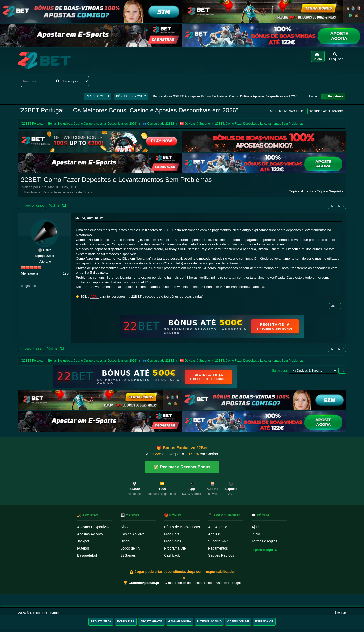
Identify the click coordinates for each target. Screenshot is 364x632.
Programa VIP (175, 548)
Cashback (172, 555)
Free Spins (173, 541)
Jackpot (83, 541)
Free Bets (172, 534)
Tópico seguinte (330, 191)
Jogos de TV (130, 548)
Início (256, 534)
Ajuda (256, 527)
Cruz (47, 250)
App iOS (215, 534)
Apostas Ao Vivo (90, 534)
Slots (124, 527)
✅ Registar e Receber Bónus (182, 467)
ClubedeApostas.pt (144, 583)
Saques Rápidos (221, 555)
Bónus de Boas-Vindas (182, 527)
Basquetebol (87, 555)
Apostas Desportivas (93, 527)
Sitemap (340, 613)
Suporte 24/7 (218, 541)
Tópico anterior (302, 191)
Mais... (335, 306)
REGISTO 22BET (98, 96)
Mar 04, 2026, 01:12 (89, 218)
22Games (128, 555)
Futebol (83, 548)
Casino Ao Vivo (133, 534)
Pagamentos (218, 548)
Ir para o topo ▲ (264, 550)
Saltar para (279, 371)
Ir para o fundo (32, 206)
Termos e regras (264, 541)
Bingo (125, 541)
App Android (218, 527)
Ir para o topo (31, 349)
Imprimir (337, 206)
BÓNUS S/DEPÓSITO (131, 96)
